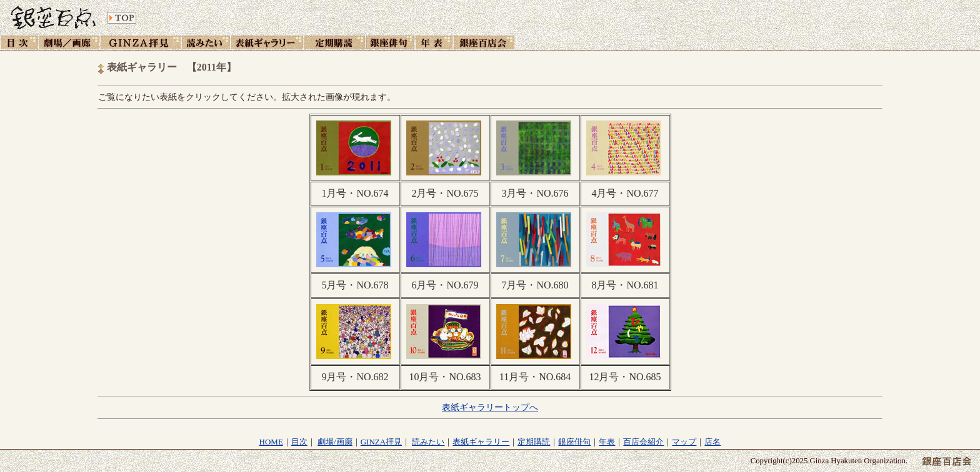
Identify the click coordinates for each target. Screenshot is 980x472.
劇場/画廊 (335, 442)
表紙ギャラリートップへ (490, 407)
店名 (712, 442)
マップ (684, 442)
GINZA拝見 (381, 442)
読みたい (428, 442)
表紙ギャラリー (481, 442)
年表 (607, 442)
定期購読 (534, 442)
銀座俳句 (574, 442)
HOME (271, 442)
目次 (299, 442)
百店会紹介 (643, 442)
